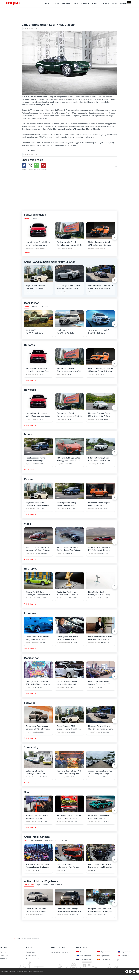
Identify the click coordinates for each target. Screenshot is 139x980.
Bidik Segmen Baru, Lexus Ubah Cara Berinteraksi (68, 638)
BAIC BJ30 (31, 330)
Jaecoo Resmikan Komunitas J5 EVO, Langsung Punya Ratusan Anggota (100, 772)
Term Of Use (30, 952)
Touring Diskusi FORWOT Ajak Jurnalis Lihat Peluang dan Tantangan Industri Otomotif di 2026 (69, 772)
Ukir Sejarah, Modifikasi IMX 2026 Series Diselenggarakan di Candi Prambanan (38, 683)
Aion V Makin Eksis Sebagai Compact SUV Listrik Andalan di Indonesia (38, 728)
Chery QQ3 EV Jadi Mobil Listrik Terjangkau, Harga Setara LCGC (36, 910)
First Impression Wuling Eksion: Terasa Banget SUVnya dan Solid (35, 459)
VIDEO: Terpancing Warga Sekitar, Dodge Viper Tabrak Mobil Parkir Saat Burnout (68, 549)
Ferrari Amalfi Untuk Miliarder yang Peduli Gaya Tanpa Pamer (38, 638)
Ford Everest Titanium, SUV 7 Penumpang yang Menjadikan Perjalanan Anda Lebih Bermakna (100, 866)
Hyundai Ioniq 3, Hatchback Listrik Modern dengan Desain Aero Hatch (38, 244)
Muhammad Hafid (32, 553)
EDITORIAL (4, 959)
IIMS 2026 (123, 3)
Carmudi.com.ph (84, 956)
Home (47, 3)
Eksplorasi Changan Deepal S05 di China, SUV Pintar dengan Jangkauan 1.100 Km (100, 415)
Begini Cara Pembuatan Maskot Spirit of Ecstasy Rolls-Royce (67, 594)
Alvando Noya (62, 553)
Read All (27, 253)
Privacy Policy (31, 956)
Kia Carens (62, 330)
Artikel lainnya (29, 380)
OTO (58, 870)
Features (105, 3)
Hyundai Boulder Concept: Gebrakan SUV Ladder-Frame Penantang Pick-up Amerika (69, 910)
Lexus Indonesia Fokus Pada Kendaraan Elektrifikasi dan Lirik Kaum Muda (100, 638)
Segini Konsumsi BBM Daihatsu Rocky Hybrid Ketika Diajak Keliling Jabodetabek (36, 287)
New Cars (66, 3)
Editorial (27, 28)
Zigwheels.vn (103, 959)
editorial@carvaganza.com (61, 952)
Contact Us (4, 956)
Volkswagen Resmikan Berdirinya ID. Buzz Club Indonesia (36, 772)
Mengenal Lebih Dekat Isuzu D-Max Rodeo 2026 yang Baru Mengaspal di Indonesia (101, 910)
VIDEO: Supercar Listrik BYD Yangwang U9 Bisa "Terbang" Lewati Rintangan (38, 549)
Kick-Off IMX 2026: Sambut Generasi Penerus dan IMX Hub (99, 683)
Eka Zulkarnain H (94, 249)
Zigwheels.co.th (83, 959)
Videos (114, 3)
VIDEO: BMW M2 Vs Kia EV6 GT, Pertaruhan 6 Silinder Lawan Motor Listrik (99, 549)
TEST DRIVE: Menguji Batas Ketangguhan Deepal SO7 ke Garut (69, 459)
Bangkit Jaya (61, 777)
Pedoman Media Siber (34, 959)
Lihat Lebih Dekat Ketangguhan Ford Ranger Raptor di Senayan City (68, 866)
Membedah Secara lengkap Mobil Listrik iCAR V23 (99, 504)
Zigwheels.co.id (104, 952)
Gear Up (95, 3)
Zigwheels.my (104, 956)
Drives (75, 3)
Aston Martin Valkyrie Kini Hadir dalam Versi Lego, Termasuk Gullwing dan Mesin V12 (100, 817)
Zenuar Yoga (92, 464)
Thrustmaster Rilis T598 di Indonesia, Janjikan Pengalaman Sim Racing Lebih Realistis (38, 817)
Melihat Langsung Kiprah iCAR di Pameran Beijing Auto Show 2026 (99, 244)
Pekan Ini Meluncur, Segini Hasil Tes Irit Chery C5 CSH (99, 459)
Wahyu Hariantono (32, 643)
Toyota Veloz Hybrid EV (98, 330)
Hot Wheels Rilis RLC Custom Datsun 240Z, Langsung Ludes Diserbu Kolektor (69, 817)
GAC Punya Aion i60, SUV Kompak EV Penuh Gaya (68, 287)
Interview (85, 3)
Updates (56, 3)
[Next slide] (115, 237)
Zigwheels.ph (124, 952)
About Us (3, 952)
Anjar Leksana (62, 249)
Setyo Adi (60, 464)
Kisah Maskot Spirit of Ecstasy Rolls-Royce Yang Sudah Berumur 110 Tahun (99, 594)
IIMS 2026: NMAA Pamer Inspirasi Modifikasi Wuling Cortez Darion (68, 683)
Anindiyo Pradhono (32, 249)
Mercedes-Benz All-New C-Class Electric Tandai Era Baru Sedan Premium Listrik (101, 287)
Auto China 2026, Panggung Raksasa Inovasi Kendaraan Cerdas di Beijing (38, 866)
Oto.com (81, 952)
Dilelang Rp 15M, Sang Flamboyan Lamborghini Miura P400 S (38, 594)
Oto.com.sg (124, 956)
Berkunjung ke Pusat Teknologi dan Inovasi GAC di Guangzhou (69, 244)
